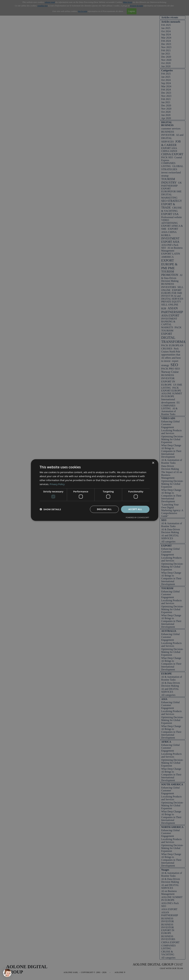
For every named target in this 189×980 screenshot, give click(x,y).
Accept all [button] (135, 509)
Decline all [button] (104, 509)
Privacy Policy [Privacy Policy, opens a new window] (57, 484)
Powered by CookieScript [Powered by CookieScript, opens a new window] (137, 517)
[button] (50, 509)
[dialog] (95, 490)
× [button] (153, 463)
